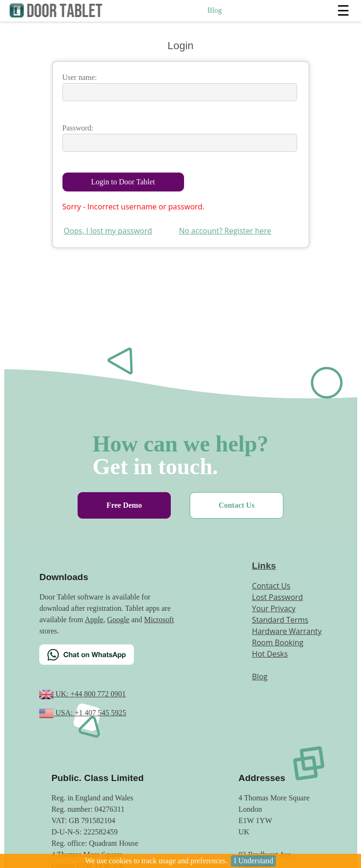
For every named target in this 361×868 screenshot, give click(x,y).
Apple (94, 620)
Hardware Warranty (287, 631)
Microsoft (159, 620)
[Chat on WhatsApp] (110, 660)
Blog (215, 10)
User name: (80, 77)
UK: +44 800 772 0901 (90, 694)
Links (264, 566)
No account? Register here (225, 231)
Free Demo (124, 505)
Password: (78, 128)
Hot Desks (270, 654)
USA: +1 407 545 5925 (90, 713)
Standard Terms (280, 620)
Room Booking (278, 642)
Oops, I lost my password (108, 231)
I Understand (253, 861)
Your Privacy (274, 608)
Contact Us (237, 505)
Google (118, 620)
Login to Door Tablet (123, 182)
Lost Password (278, 597)
